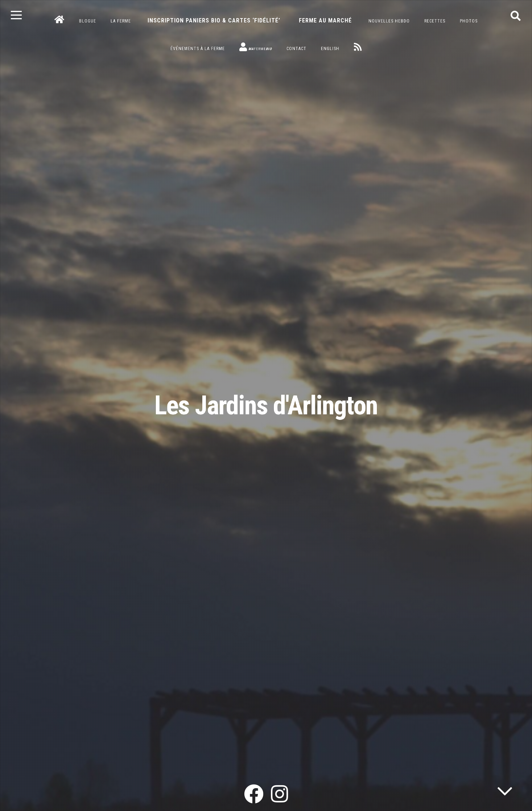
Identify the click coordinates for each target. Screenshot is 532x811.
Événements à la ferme (198, 49)
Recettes (435, 21)
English (330, 49)
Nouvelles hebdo (389, 21)
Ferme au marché (325, 21)
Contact (296, 49)
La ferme (121, 21)
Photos (469, 21)
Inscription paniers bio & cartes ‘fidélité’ (214, 21)
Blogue (88, 21)
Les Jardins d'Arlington (266, 405)
